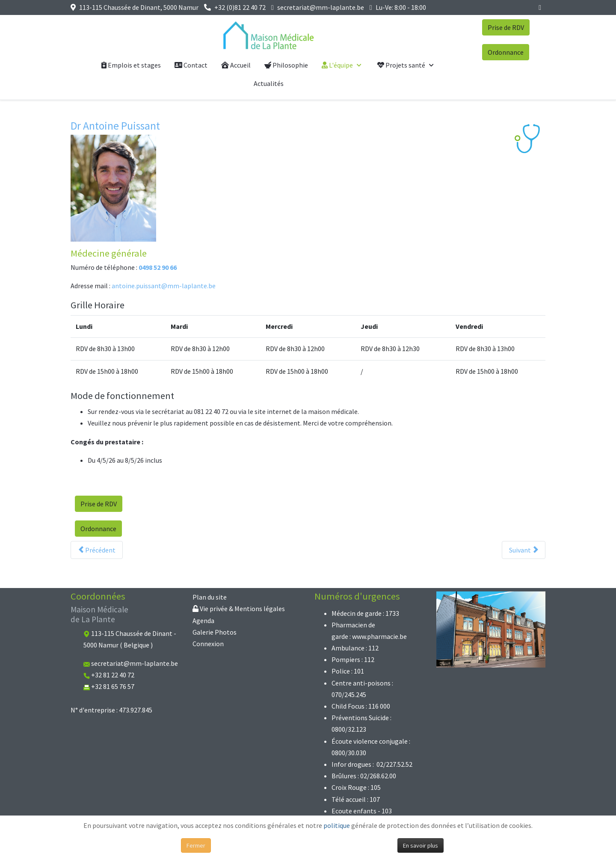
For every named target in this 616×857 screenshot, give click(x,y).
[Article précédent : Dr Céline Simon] (97, 550)
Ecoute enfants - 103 (362, 811)
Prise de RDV (506, 27)
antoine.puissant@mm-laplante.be (164, 286)
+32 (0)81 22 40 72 (240, 7)
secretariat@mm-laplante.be (321, 7)
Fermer (196, 845)
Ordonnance (506, 52)
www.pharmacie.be (379, 636)
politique (337, 825)
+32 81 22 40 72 (113, 675)
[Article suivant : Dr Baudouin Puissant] (524, 550)
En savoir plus (421, 845)
